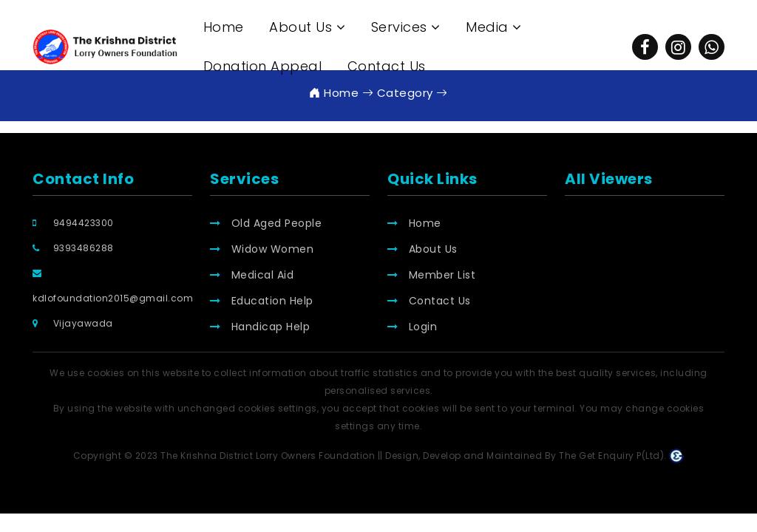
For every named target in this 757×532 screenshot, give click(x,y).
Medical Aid (252, 275)
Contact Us (387, 66)
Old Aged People (266, 223)
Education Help (262, 301)
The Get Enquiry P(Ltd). (621, 456)
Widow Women (262, 249)
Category (398, 93)
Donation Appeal (263, 66)
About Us (422, 249)
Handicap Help (260, 327)
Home (224, 27)
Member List (431, 275)
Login (412, 327)
